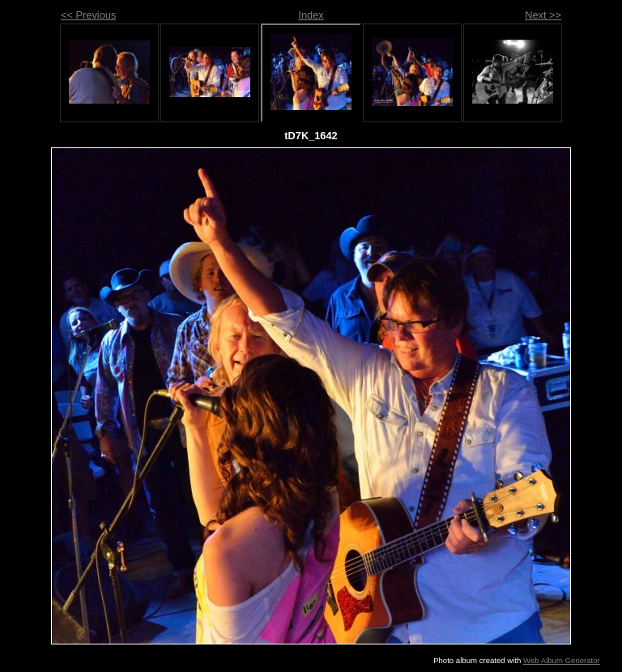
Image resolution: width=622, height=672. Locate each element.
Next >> (543, 15)
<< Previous (88, 15)
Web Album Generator (562, 660)
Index (311, 15)
